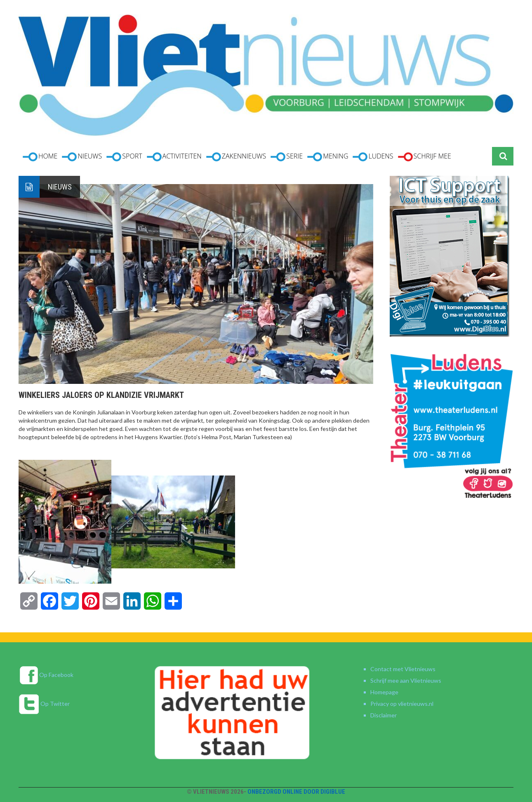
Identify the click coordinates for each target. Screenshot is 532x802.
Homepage (384, 692)
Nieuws (60, 187)
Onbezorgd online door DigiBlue (296, 792)
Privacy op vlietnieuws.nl (402, 704)
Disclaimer (384, 715)
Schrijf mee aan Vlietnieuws (406, 680)
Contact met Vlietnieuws (403, 669)
